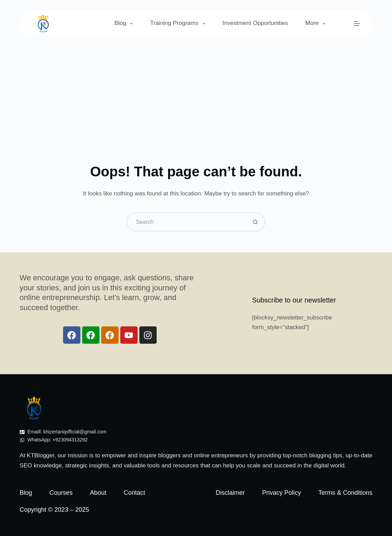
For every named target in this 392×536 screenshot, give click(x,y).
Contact (134, 493)
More (317, 24)
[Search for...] (186, 222)
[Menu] (357, 24)
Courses (61, 493)
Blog (125, 24)
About (98, 493)
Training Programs (179, 24)
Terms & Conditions (345, 493)
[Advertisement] (196, 88)
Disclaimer (230, 493)
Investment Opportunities (255, 23)
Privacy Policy (281, 493)
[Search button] (256, 222)
